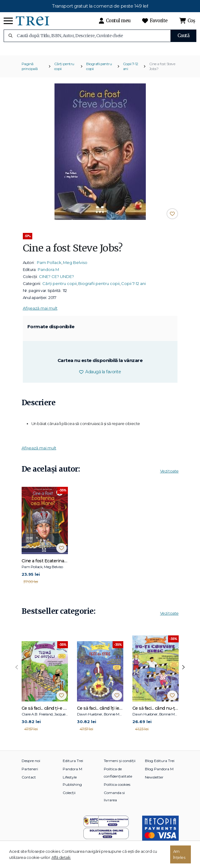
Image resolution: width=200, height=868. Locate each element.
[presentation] (17, 672)
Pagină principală (30, 70)
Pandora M (48, 274)
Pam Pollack (49, 267)
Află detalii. (61, 857)
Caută (184, 35)
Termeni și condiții (120, 765)
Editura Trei (73, 765)
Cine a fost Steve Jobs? (162, 70)
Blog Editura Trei (160, 765)
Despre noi (31, 765)
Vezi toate (169, 475)
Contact (29, 781)
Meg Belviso (75, 267)
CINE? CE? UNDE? (56, 281)
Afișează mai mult (40, 312)
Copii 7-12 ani (131, 70)
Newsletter (154, 781)
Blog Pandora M (159, 773)
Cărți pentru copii (64, 70)
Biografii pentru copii (99, 70)
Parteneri (30, 773)
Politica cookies (117, 788)
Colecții (69, 797)
